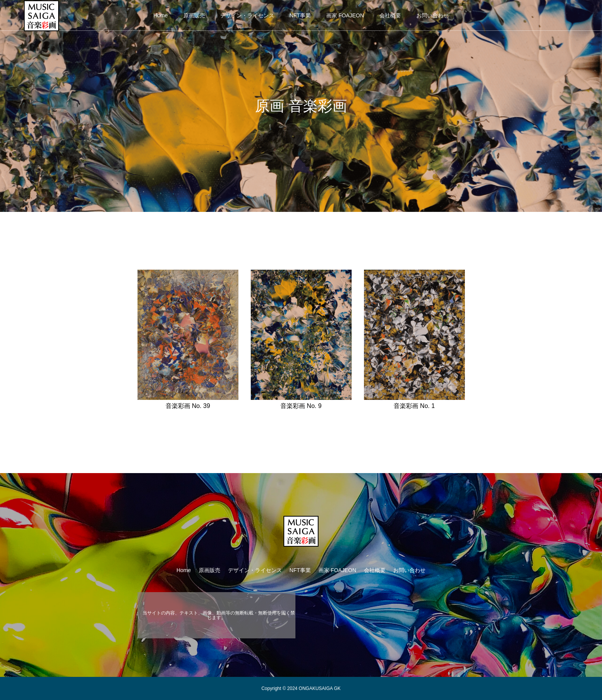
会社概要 (390, 15)
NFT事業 (300, 15)
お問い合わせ (433, 15)
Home (160, 15)
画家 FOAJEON (345, 15)
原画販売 (194, 15)
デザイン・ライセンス (247, 15)
